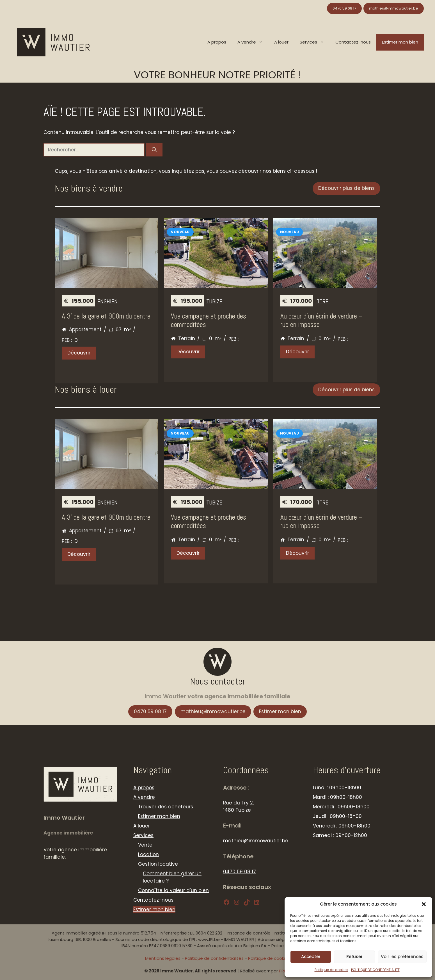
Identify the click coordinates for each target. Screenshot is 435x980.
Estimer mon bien (400, 42)
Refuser (354, 957)
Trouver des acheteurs (166, 807)
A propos (217, 42)
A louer (281, 42)
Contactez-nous (353, 42)
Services (315, 42)
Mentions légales (163, 958)
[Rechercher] (154, 150)
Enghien (107, 301)
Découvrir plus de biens (346, 188)
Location (148, 854)
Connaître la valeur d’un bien (173, 890)
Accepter (311, 957)
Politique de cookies (331, 970)
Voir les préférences (402, 957)
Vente (145, 845)
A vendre (253, 42)
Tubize (214, 301)
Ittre (322, 301)
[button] (424, 904)
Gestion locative (158, 864)
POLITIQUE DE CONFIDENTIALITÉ (375, 970)
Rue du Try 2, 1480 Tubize (238, 806)
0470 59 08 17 (344, 8)
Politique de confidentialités (214, 958)
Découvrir (79, 353)
